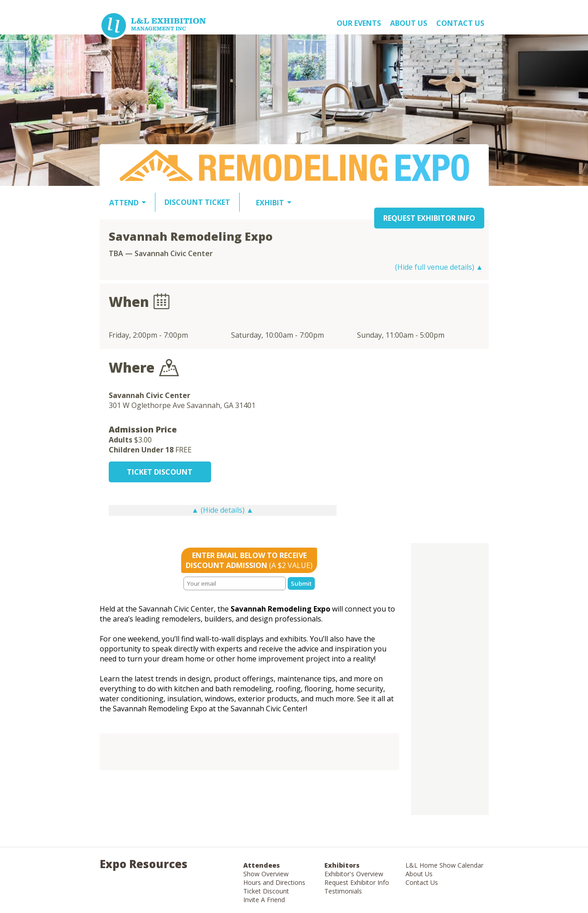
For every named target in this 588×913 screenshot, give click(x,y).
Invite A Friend (264, 900)
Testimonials (343, 891)
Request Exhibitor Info (357, 882)
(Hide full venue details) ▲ (439, 267)
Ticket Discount (266, 891)
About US (409, 23)
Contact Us (460, 23)
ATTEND (124, 203)
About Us (419, 874)
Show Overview (266, 874)
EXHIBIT (270, 203)
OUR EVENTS (359, 23)
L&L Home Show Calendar (444, 865)
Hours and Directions (274, 882)
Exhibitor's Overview (354, 874)
